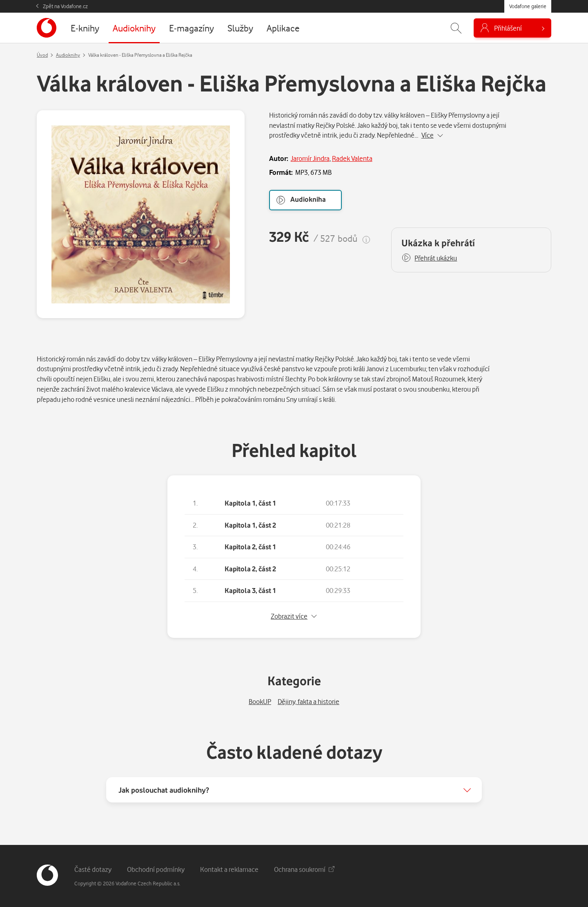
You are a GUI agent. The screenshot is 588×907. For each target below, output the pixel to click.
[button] (429, 258)
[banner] (47, 28)
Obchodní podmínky (156, 869)
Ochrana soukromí (304, 869)
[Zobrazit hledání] (456, 28)
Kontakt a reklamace (229, 869)
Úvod (42, 55)
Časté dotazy (93, 869)
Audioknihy (68, 55)
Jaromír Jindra (310, 158)
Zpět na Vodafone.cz (65, 6)
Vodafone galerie (528, 6)
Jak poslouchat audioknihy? (164, 790)
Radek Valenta (352, 158)
